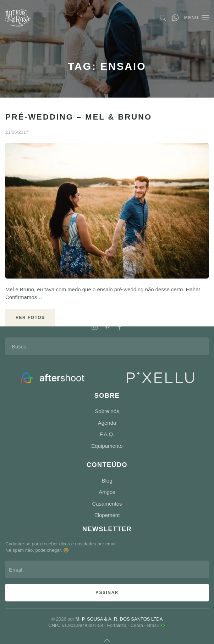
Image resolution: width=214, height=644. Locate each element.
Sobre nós (107, 411)
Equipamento (107, 446)
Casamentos (107, 504)
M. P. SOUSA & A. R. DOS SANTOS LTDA (118, 619)
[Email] (106, 569)
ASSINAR (106, 593)
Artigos (107, 492)
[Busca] (107, 346)
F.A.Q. (107, 434)
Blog (107, 481)
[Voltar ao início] (18, 18)
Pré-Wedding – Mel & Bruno (79, 117)
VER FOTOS (30, 318)
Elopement (107, 515)
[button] (163, 18)
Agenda (107, 423)
